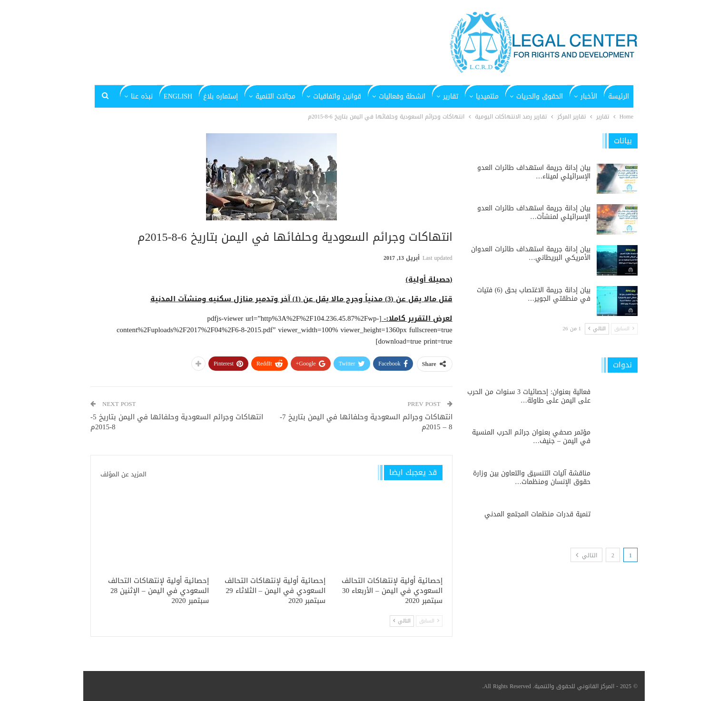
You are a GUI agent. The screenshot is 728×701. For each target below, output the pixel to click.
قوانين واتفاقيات (337, 96)
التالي (402, 621)
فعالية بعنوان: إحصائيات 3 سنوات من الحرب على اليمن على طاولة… (529, 396)
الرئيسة (619, 96)
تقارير (451, 96)
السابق (429, 621)
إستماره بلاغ (221, 96)
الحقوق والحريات (540, 96)
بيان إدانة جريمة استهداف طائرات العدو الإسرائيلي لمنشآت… (534, 212)
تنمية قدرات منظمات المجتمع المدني (537, 514)
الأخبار (589, 96)
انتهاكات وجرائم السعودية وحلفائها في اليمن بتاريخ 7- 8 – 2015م (366, 422)
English (178, 96)
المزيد (145, 96)
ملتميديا (487, 96)
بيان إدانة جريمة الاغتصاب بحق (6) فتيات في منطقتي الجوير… (534, 294)
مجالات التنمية (275, 96)
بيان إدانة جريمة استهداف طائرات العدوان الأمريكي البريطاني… (531, 253)
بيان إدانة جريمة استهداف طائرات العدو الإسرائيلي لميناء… (534, 172)
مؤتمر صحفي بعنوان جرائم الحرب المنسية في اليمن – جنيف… (531, 437)
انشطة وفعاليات (402, 96)
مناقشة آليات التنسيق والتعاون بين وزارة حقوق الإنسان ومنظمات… (532, 478)
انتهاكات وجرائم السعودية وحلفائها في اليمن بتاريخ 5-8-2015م (177, 422)
